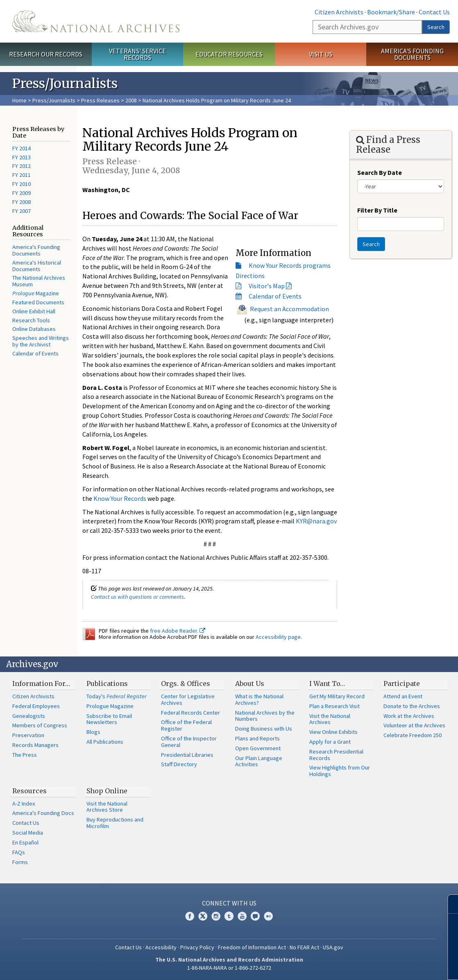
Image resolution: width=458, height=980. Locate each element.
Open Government (258, 748)
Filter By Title (377, 210)
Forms (20, 862)
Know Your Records (120, 498)
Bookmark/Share (391, 12)
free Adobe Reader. (178, 631)
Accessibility (161, 947)
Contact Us (434, 12)
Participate (402, 684)
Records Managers (35, 745)
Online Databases (34, 329)
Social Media (28, 833)
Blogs (93, 732)
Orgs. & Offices (186, 684)
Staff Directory (179, 764)
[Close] (448, 904)
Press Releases (100, 100)
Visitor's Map (267, 286)
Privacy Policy (197, 947)
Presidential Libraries (187, 755)
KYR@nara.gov (316, 521)
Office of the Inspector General (189, 742)
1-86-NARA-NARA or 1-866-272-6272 (229, 968)
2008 (131, 100)
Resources (29, 791)
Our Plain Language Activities (259, 761)
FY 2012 (22, 166)
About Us (250, 684)
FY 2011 (22, 175)
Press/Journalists (54, 100)
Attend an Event (403, 696)
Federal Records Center (190, 713)
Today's (117, 696)
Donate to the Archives (412, 706)
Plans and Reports (257, 738)
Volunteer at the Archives (414, 725)
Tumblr (229, 916)
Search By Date (380, 172)
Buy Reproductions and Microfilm (115, 823)
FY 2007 (22, 211)
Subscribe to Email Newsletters (109, 719)
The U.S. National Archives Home (96, 21)
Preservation (28, 735)
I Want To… (327, 684)
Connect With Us (229, 903)
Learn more (385, 965)
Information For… (41, 684)
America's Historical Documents (37, 266)
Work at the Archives (409, 716)
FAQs (19, 852)
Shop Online (107, 791)
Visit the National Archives (330, 719)
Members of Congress (40, 725)
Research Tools (31, 320)
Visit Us (321, 54)
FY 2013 (22, 157)
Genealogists (29, 716)
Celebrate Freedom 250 (413, 735)
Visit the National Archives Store (107, 807)
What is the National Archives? (259, 699)
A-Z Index (24, 803)
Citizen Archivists (339, 12)
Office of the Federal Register (186, 725)
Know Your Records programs (290, 265)
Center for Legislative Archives (188, 699)
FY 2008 (22, 202)
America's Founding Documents (412, 54)
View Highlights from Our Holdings (340, 771)
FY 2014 (22, 148)
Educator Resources (229, 54)
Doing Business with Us (264, 729)
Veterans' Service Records (137, 54)
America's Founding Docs (43, 813)
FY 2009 (22, 193)
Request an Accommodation (289, 308)
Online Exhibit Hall (34, 311)
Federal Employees (36, 706)
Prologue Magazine (110, 706)
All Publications (105, 742)
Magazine (36, 293)
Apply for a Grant (330, 742)
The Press (25, 755)
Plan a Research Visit (334, 706)
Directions (250, 276)
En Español (25, 842)
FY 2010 (22, 184)
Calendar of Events (35, 353)
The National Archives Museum (39, 281)
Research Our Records (46, 54)
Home (19, 100)
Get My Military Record (337, 696)
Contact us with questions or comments (137, 597)
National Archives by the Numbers (265, 716)
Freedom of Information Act (252, 947)
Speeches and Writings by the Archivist (41, 341)
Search (436, 27)
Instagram (216, 916)
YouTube (242, 916)
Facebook (190, 916)
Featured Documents (38, 302)
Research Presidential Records (336, 755)
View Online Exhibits (333, 732)
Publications (107, 684)
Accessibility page (278, 637)
